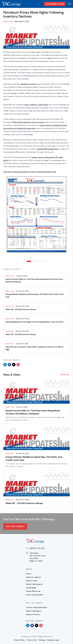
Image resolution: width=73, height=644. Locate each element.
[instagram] (18, 365)
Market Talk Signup (34, 611)
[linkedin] (5, 365)
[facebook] (9, 365)
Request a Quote (33, 614)
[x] (14, 365)
